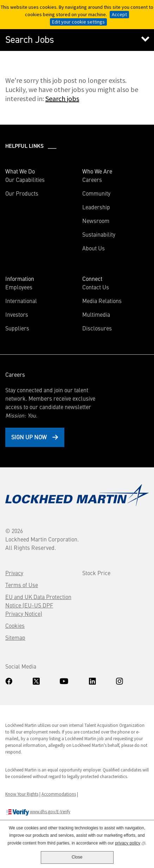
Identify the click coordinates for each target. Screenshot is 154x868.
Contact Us (96, 287)
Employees (19, 287)
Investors (27, 314)
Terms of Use (22, 585)
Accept (119, 14)
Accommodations (59, 794)
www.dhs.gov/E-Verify (38, 812)
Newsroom (96, 221)
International (21, 301)
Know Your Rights (22, 794)
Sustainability (99, 234)
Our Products (22, 193)
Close (77, 857)
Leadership (96, 207)
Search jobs (62, 98)
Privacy (14, 573)
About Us (94, 248)
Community (96, 193)
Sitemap (15, 637)
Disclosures (97, 328)
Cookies (15, 625)
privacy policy (130, 843)
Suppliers (17, 328)
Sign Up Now (29, 437)
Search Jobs (30, 40)
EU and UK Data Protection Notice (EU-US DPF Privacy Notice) (38, 605)
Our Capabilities (25, 179)
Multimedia (96, 314)
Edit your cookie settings (78, 22)
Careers (92, 179)
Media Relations (102, 301)
